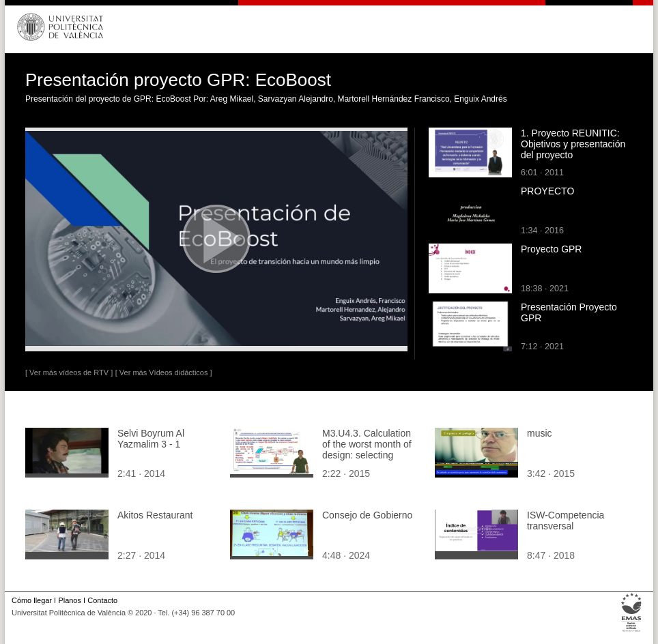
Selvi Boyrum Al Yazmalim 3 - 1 (151, 439)
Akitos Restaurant (155, 515)
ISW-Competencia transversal (566, 521)
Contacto (102, 600)
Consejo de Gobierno (367, 515)
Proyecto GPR (551, 249)
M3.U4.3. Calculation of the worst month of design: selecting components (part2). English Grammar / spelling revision (367, 460)
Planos (69, 600)
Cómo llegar (32, 600)
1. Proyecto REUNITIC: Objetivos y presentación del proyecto (573, 144)
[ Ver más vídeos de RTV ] (69, 372)
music (540, 433)
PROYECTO (547, 191)
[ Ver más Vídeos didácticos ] (164, 372)
